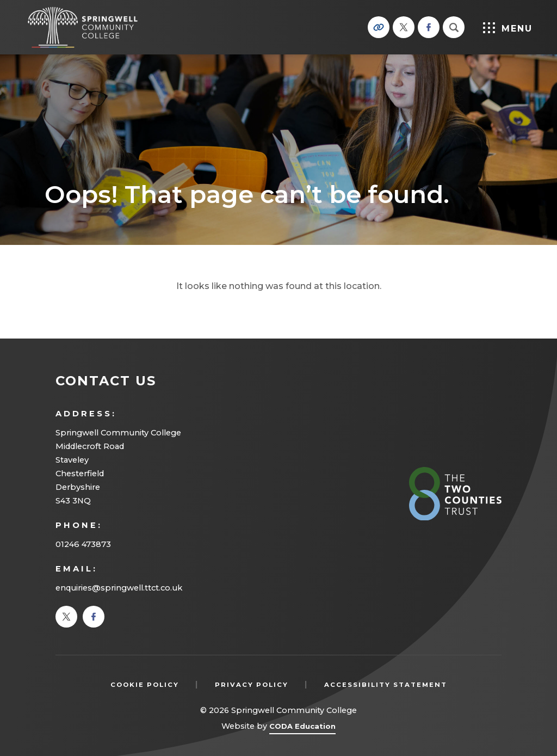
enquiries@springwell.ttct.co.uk (119, 588)
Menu (508, 28)
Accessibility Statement (386, 685)
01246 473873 (83, 544)
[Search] (454, 27)
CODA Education (302, 728)
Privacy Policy (252, 685)
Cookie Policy (145, 685)
